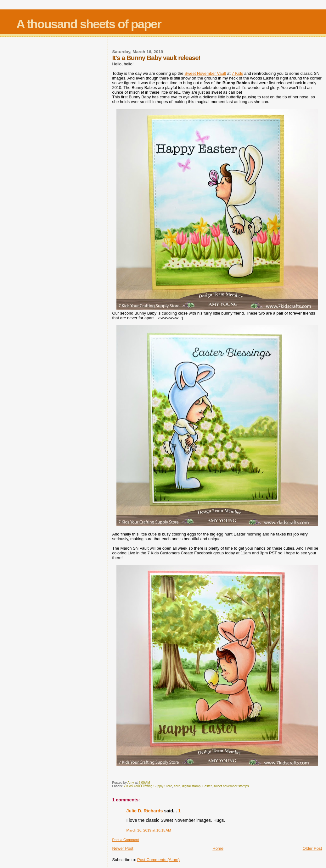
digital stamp (191, 786)
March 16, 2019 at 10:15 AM (149, 830)
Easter (207, 786)
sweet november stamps (231, 786)
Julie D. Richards (144, 811)
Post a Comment (125, 840)
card (177, 786)
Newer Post (123, 848)
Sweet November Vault (205, 73)
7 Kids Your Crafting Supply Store (148, 786)
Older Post (312, 848)
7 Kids (237, 73)
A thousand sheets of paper (89, 24)
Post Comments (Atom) (158, 860)
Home (218, 848)
